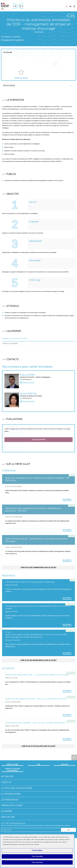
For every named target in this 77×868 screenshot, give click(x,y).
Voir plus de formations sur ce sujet (39, 568)
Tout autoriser (37, 862)
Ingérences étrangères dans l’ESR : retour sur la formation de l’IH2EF (36, 699)
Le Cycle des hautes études (17, 788)
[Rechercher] (67, 6)
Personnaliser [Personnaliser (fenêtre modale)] (37, 850)
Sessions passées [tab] (10, 343)
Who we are (8, 817)
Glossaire (7, 811)
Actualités (7, 776)
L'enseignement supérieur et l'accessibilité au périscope (30, 582)
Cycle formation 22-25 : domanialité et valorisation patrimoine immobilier (36, 540)
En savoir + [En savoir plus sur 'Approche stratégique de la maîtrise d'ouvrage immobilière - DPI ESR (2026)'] (67, 499)
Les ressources (10, 800)
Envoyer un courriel (28, 382)
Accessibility (70, 6)
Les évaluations (38, 440)
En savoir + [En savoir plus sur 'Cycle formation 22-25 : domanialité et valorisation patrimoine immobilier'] (67, 560)
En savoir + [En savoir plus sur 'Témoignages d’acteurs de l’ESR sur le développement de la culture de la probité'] (67, 624)
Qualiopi (65, 764)
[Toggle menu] (74, 6)
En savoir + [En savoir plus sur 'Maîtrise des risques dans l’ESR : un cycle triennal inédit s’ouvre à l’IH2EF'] (67, 691)
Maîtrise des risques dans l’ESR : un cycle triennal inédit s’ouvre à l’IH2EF (37, 675)
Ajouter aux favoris (21, 78)
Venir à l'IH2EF (12, 764)
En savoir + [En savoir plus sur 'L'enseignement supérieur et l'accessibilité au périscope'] (67, 598)
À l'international (11, 794)
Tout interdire (37, 856)
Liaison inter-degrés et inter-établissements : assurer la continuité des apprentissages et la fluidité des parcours (36, 636)
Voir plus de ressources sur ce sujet (38, 660)
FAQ (39, 764)
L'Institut (6, 782)
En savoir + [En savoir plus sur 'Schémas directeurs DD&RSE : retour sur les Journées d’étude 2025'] (67, 739)
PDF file (73, 16)
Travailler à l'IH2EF (12, 805)
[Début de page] (74, 757)
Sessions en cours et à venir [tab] (15, 338)
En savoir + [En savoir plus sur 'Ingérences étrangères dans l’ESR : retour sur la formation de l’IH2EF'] (67, 715)
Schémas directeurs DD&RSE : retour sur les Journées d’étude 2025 (35, 723)
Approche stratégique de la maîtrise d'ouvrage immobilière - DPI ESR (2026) (37, 479)
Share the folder (68, 16)
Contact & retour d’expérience (12, 770)
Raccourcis (9, 86)
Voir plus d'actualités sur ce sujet (38, 746)
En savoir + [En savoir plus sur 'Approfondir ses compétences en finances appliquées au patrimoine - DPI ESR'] (67, 530)
